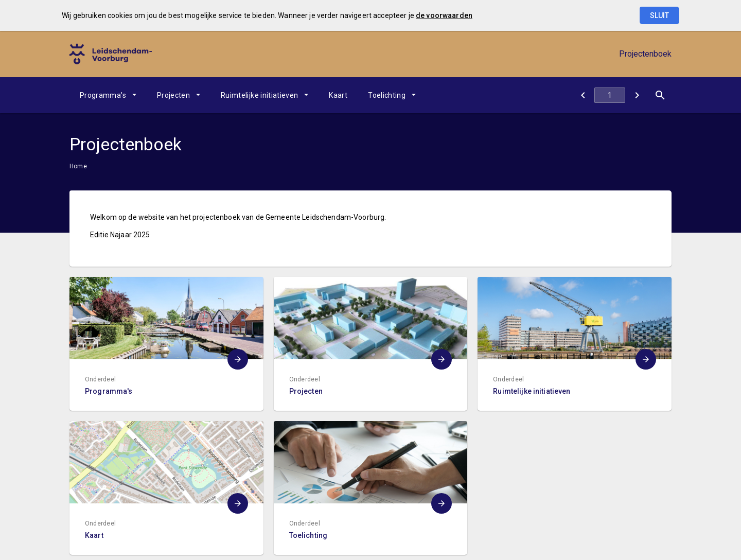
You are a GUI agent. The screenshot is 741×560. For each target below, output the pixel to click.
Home (78, 166)
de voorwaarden (444, 15)
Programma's (103, 95)
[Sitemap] (583, 95)
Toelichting (387, 95)
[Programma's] (637, 95)
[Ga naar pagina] (610, 95)
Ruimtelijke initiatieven (259, 95)
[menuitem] (108, 95)
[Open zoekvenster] (660, 95)
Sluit (659, 15)
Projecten (173, 95)
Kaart (338, 95)
